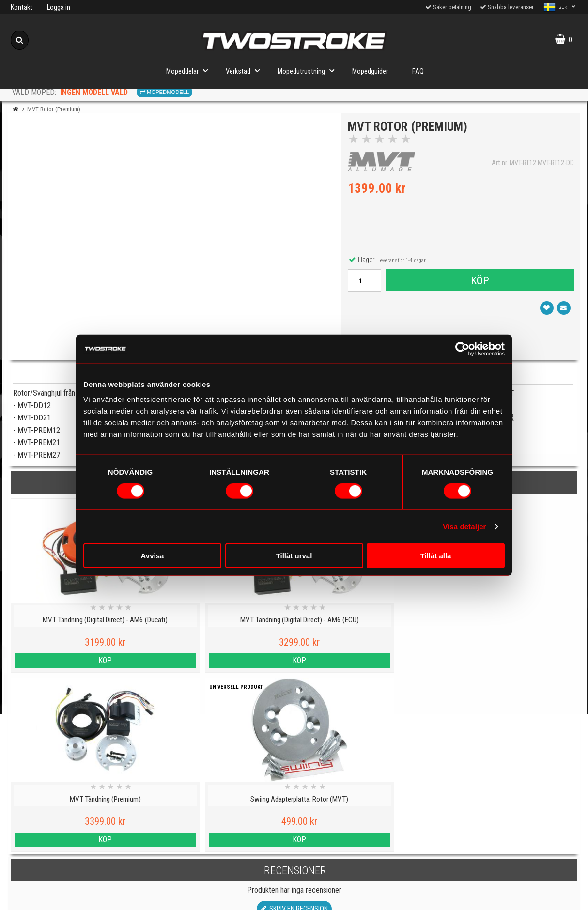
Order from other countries (222, 875)
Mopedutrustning (309, 70)
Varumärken (79, 875)
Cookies (80, 853)
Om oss (365, 855)
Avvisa (153, 556)
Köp (480, 282)
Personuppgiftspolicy (80, 808)
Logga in (59, 8)
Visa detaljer (464, 526)
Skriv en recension (294, 730)
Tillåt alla (436, 556)
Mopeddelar (190, 70)
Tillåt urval (294, 556)
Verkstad (246, 70)
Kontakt (22, 8)
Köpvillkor (80, 897)
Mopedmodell (164, 92)
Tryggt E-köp (222, 853)
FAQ (418, 71)
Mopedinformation (223, 830)
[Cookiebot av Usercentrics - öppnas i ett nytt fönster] (462, 349)
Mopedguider (370, 71)
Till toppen (294, 769)
